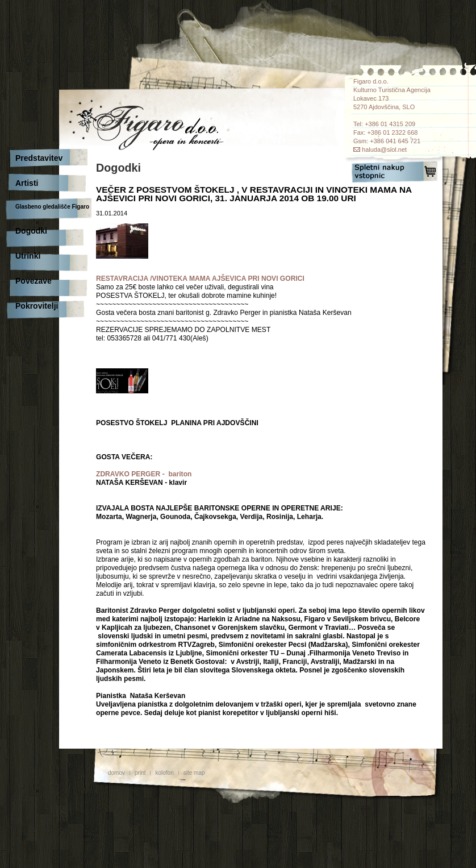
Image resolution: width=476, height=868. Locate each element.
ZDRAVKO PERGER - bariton (144, 474)
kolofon (164, 773)
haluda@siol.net (384, 149)
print (140, 773)
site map (194, 773)
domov (116, 773)
